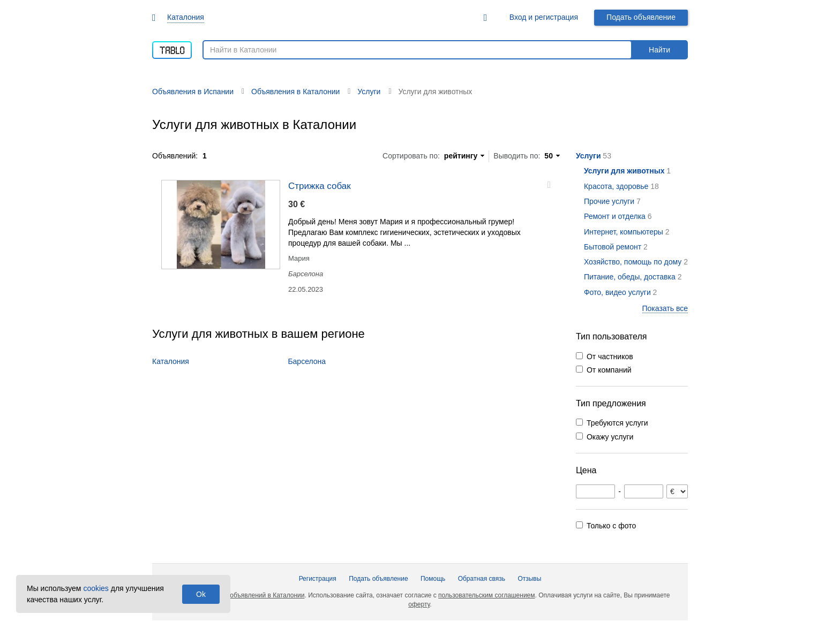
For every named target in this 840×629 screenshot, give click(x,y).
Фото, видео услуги (617, 292)
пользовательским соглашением (486, 595)
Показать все (665, 308)
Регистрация (318, 579)
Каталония (186, 17)
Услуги (588, 156)
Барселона (307, 361)
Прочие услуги (609, 201)
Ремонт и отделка (615, 216)
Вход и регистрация (544, 17)
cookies (96, 588)
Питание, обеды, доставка (630, 277)
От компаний (609, 370)
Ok (201, 594)
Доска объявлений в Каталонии (258, 595)
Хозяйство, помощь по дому (633, 262)
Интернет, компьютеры (624, 232)
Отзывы (529, 579)
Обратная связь (482, 579)
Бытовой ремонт (613, 247)
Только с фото (611, 526)
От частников (610, 357)
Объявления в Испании (193, 92)
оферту (419, 604)
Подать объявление (641, 17)
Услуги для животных (624, 171)
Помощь (433, 579)
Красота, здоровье (616, 186)
